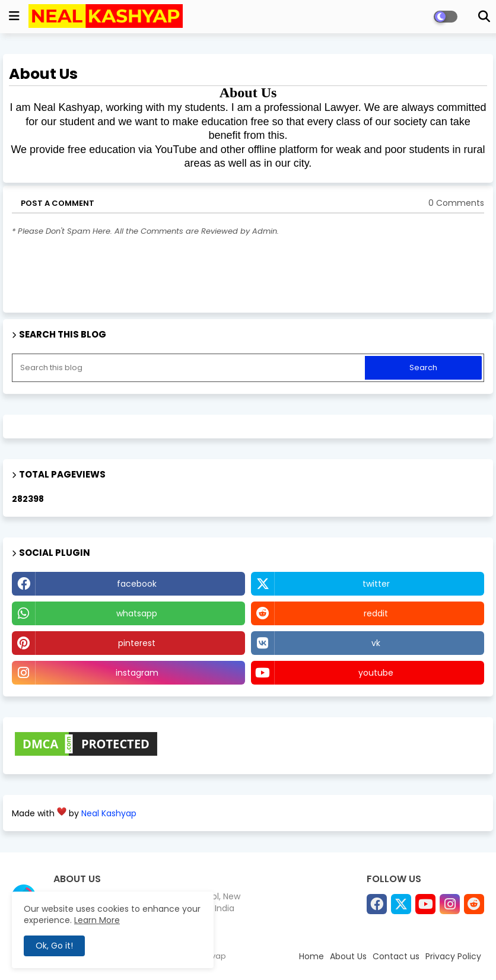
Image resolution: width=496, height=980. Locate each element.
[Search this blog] (190, 368)
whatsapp (137, 613)
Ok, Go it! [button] (54, 946)
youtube (376, 673)
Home (311, 956)
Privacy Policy (453, 956)
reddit (376, 613)
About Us (348, 956)
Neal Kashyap (109, 813)
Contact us (396, 956)
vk (376, 643)
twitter (376, 584)
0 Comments (456, 203)
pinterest (137, 643)
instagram (137, 673)
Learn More (97, 920)
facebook (137, 584)
